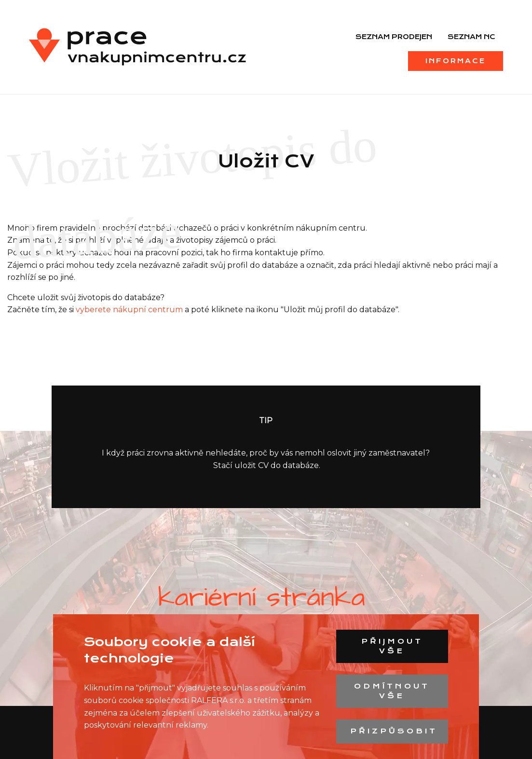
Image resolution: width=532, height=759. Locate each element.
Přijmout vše (392, 646)
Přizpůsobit (394, 731)
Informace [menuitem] (456, 61)
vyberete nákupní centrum (129, 310)
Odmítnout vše (392, 691)
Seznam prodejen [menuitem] (394, 37)
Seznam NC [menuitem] (471, 37)
